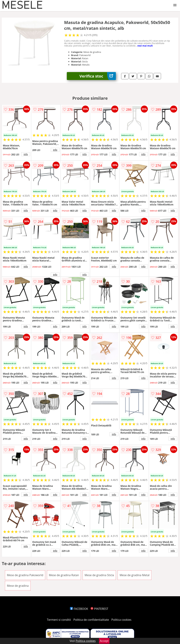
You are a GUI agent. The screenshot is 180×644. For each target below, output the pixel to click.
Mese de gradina (18, 586)
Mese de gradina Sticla (99, 575)
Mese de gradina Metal (134, 575)
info (26, 154)
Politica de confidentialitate (91, 620)
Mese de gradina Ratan (64, 575)
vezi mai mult (145, 46)
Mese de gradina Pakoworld (25, 575)
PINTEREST (99, 609)
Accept (104, 641)
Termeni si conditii (59, 620)
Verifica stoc (98, 76)
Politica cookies (121, 620)
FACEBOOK (79, 609)
